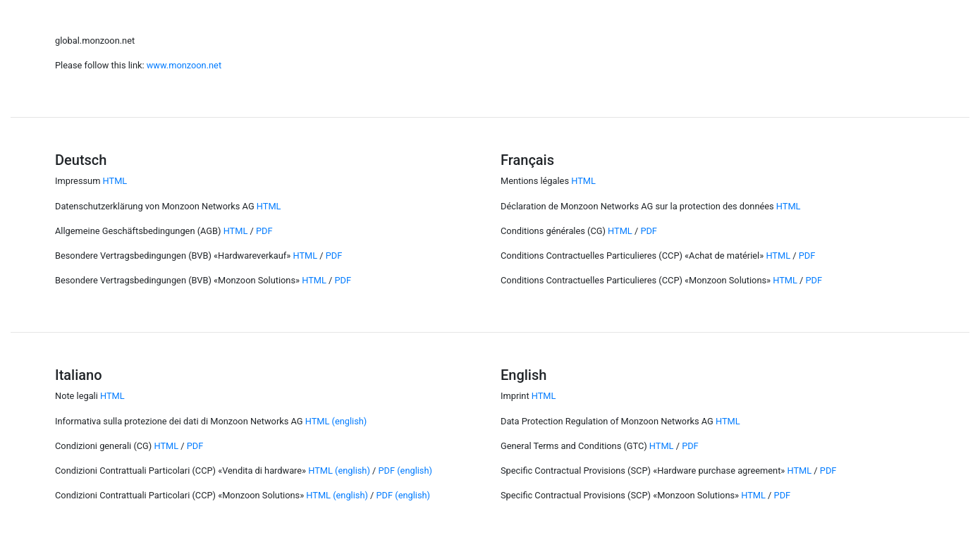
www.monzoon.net (184, 65)
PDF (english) (405, 471)
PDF (264, 231)
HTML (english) (336, 421)
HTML (115, 181)
